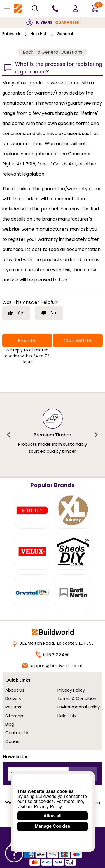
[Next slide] (96, 435)
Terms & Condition (77, 698)
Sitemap (14, 716)
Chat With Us (78, 341)
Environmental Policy (79, 707)
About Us (15, 690)
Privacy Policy (71, 690)
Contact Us (17, 733)
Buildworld (12, 34)
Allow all (53, 816)
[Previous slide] (9, 435)
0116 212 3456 (53, 655)
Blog (10, 724)
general (65, 34)
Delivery (13, 698)
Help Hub (39, 34)
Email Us (27, 341)
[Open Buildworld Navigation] (7, 8)
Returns (13, 707)
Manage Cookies (52, 826)
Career (13, 741)
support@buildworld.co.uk (53, 666)
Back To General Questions (53, 52)
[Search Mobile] (35, 9)
